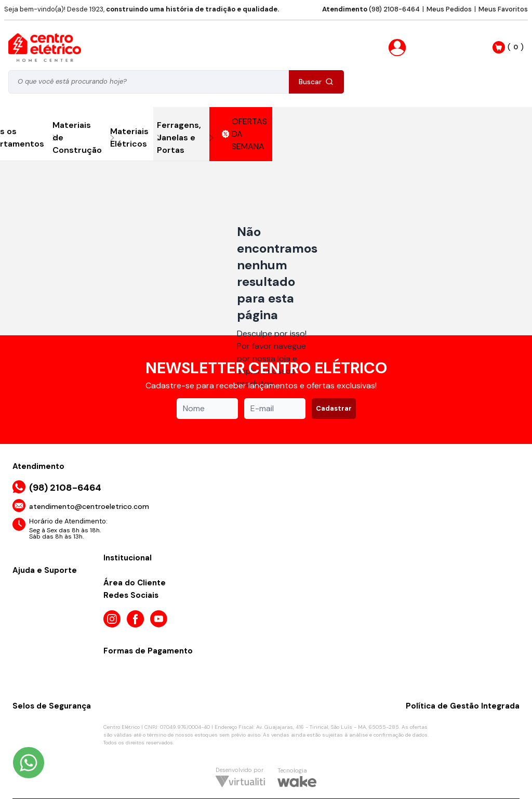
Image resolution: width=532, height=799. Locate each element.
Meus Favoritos (503, 9)
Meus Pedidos (449, 9)
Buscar (316, 82)
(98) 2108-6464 (371, 9)
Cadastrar (334, 408)
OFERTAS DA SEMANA (245, 134)
